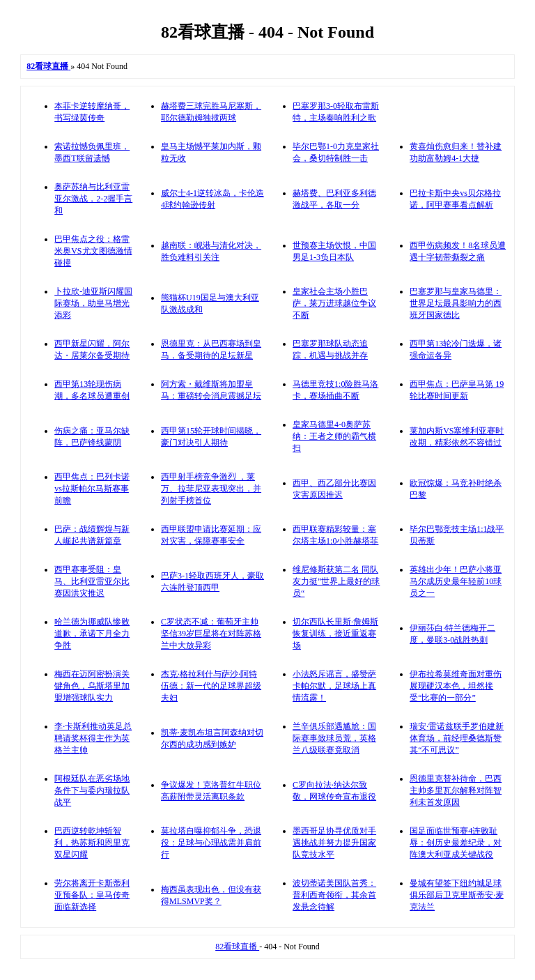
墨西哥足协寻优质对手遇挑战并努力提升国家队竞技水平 (334, 843)
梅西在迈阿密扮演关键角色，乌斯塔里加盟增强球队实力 (92, 686)
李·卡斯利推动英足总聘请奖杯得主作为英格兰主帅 (93, 738)
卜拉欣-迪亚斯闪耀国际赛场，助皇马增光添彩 (93, 303)
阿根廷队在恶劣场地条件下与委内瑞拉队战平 (92, 790)
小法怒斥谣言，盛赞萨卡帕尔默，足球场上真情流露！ (334, 686)
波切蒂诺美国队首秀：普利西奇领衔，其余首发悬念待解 (334, 895)
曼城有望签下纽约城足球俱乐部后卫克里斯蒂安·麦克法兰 (457, 895)
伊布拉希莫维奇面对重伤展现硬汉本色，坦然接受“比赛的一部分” (456, 686)
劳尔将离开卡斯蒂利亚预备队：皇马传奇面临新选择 (92, 895)
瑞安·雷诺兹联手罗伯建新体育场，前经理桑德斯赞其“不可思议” (457, 738)
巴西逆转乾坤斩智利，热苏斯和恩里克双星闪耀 (92, 843)
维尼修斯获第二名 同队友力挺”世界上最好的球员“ (336, 581)
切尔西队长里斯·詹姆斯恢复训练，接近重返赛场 (335, 634)
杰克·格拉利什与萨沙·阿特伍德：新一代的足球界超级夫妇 (211, 686)
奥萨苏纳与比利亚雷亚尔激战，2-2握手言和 (93, 199)
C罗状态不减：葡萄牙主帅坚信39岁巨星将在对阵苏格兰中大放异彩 (211, 634)
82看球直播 (237, 947)
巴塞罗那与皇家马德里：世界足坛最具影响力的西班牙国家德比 (456, 303)
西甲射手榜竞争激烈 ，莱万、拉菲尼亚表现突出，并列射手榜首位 (211, 489)
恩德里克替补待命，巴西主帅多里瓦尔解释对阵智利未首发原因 (456, 790)
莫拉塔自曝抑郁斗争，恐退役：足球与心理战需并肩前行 (211, 843)
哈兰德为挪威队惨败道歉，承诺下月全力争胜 (92, 634)
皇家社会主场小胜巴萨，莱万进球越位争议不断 (334, 303)
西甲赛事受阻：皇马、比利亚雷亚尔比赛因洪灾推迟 (92, 581)
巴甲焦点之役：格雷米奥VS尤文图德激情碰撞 (93, 251)
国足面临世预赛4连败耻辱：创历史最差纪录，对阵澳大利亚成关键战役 (456, 843)
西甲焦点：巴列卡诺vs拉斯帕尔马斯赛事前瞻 (92, 489)
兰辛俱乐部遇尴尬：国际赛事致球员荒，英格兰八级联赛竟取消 (334, 738)
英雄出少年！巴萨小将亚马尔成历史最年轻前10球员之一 (456, 581)
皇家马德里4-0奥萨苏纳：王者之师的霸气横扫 (334, 436)
